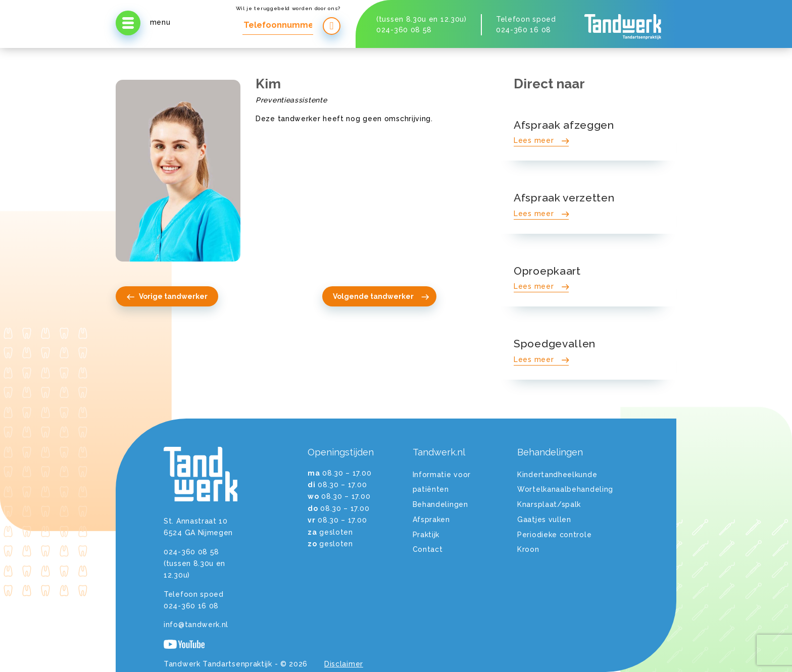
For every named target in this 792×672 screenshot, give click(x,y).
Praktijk (426, 535)
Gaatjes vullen (544, 520)
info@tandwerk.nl (196, 625)
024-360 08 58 (404, 30)
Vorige (167, 296)
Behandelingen (440, 504)
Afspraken (431, 520)
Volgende (381, 296)
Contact (428, 549)
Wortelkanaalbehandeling (565, 489)
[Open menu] (128, 23)
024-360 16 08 (524, 30)
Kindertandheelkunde (557, 475)
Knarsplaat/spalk (549, 504)
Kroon (528, 549)
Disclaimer (344, 664)
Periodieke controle (554, 535)
